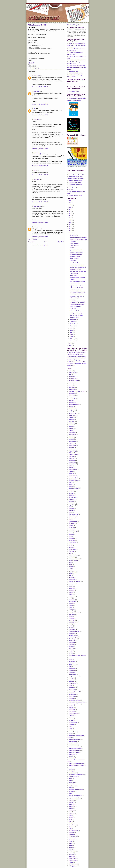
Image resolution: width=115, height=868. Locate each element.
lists (70, 576)
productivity (72, 674)
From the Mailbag (75, 263)
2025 (70, 201)
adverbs (71, 382)
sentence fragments (75, 750)
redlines (71, 708)
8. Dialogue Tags (73, 71)
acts (70, 375)
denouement (73, 462)
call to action (73, 416)
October (72, 322)
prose (71, 685)
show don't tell (73, 777)
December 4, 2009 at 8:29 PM (40, 148)
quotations (72, 698)
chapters (72, 419)
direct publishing (74, 479)
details (71, 468)
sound (71, 784)
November (73, 319)
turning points (73, 836)
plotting (71, 652)
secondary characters (75, 739)
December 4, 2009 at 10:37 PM (40, 175)
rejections (72, 711)
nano (70, 607)
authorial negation (74, 404)
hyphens (71, 551)
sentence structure (74, 752)
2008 (70, 343)
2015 (70, 220)
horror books (73, 550)
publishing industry (75, 691)
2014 (70, 222)
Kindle (71, 568)
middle (71, 592)
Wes (35, 170)
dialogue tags (73, 477)
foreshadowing (73, 522)
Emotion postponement (76, 252)
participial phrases (74, 631)
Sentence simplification (76, 254)
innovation (72, 557)
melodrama (72, 583)
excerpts (71, 501)
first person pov (73, 514)
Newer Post (31, 242)
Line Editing (72, 84)
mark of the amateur (75, 581)
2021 (70, 207)
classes (71, 425)
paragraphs (72, 630)
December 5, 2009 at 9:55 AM (40, 237)
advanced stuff (73, 378)
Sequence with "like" (76, 269)
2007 (70, 345)
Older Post (61, 242)
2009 (70, 233)
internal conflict (73, 561)
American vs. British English (77, 391)
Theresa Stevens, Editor (75, 195)
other (33, 68)
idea (70, 553)
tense (71, 816)
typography (72, 840)
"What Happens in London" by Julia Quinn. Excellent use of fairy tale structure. (76, 364)
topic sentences (73, 830)
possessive (72, 661)
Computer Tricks (74, 317)
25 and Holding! (74, 243)
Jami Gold (36, 119)
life (70, 570)
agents (71, 386)
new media (72, 615)
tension (71, 817)
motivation (72, 600)
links (70, 574)
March (72, 337)
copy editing (73, 451)
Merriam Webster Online (75, 180)
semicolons (72, 743)
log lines (71, 577)
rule (70, 726)
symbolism (72, 804)
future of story (73, 531)
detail (71, 466)
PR (70, 667)
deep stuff (72, 460)
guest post (72, 540)
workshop (72, 855)
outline (71, 626)
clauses (71, 429)
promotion (72, 680)
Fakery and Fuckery (75, 311)
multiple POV (73, 602)
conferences (73, 442)
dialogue (71, 473)
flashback (72, 518)
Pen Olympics (73, 639)
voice (71, 849)
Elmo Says (73, 261)
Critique (71, 453)
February (73, 339)
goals (71, 536)
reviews (71, 717)
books (71, 412)
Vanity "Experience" (75, 307)
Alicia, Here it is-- (74, 246)
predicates (72, 669)
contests (71, 447)
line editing (72, 572)
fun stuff (71, 529)
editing (71, 484)
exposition (72, 505)
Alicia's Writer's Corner (75, 173)
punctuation (72, 695)
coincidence (72, 434)
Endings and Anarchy (76, 313)
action (71, 371)
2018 (70, 214)
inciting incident (74, 555)
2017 (70, 216)
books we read (73, 414)
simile (71, 778)
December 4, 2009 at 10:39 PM (40, 202)
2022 (70, 205)
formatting (72, 523)
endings (71, 494)
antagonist (72, 393)
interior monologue (74, 559)
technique (72, 814)
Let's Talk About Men (76, 290)
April (72, 335)
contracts (72, 449)
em (34, 109)
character (72, 421)
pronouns (72, 682)
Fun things (73, 300)
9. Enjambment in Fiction (76, 73)
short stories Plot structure (77, 775)
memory (71, 587)
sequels (71, 756)
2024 (70, 203)
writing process (73, 866)
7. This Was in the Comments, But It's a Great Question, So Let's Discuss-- (76, 68)
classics (71, 427)
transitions (72, 832)
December (73, 235)
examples (72, 499)
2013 (70, 224)
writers (71, 862)
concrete (72, 440)
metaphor (72, 590)
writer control (73, 858)
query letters (73, 697)
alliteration (72, 390)
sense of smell (73, 745)
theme (71, 821)
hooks (71, 546)
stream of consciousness (76, 790)
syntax (71, 808)
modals (71, 594)
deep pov (72, 458)
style (70, 793)
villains (71, 845)
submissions (73, 797)
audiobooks (72, 399)
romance (72, 724)
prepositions (73, 670)
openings (72, 620)
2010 (70, 231)
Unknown (36, 76)
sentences (72, 754)
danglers (72, 456)
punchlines (72, 693)
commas (71, 438)
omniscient (72, 618)
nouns (71, 617)
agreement (72, 388)
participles (72, 633)
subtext (71, 803)
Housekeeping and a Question (78, 237)
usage (71, 842)
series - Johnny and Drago (76, 764)
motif (71, 598)
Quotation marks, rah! (76, 250)
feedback (72, 510)
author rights (73, 403)
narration (72, 609)
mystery (71, 603)
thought (71, 823)
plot (70, 650)
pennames (72, 641)
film (70, 512)
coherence (72, 432)
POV (70, 663)
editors (71, 486)
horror (71, 548)
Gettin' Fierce (73, 275)
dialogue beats (73, 475)
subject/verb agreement (76, 795)
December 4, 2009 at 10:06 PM (40, 166)
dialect (71, 471)
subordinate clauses (75, 799)
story (71, 788)
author (71, 401)
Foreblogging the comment (77, 302)
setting (71, 769)
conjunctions (73, 445)
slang (71, 780)
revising (71, 719)
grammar (72, 538)
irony (71, 564)
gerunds (71, 535)
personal (72, 644)
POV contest (73, 665)
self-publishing (73, 741)
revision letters (73, 723)
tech (70, 812)
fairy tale (71, 509)
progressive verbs (74, 676)
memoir (71, 585)
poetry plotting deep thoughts (77, 656)
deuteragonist (73, 470)
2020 (70, 209)
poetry (37, 68)
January (72, 341)
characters (72, 423)
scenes (71, 734)
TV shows (72, 838)
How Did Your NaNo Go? (77, 315)
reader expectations (75, 704)
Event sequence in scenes (77, 304)
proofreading (73, 683)
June (72, 330)
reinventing (72, 710)
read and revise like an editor (77, 702)
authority (72, 406)
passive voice (73, 635)
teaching (71, 810)
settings (71, 771)
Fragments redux (74, 284)
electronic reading (74, 488)
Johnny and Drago (74, 91)
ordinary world (73, 622)
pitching (71, 648)
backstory (72, 408)
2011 (70, 229)
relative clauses (73, 713)
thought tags (73, 825)
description (72, 464)
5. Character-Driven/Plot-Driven (77, 60)
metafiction (72, 589)
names (71, 605)
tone (70, 829)
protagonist (72, 687)
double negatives (74, 481)
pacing (71, 628)
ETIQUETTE (72, 497)
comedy (71, 436)
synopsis (72, 806)
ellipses (71, 490)
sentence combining (75, 747)
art (70, 397)
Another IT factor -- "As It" (77, 265)
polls (70, 659)
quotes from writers (75, 700)
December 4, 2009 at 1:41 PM (40, 115)
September (73, 324)
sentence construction (75, 749)
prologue (72, 678)
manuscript (72, 579)
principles (72, 672)
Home (46, 242)
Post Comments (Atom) (42, 245)
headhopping (73, 542)
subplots (72, 801)
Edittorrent (36, 91)
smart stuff (72, 782)
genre (71, 533)
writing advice (73, 864)
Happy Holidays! (74, 259)
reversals (72, 715)
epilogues (72, 496)
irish (70, 563)
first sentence (73, 516)
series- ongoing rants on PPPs (78, 765)
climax (71, 430)
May (71, 332)
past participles (73, 637)
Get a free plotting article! (74, 25)
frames (71, 525)
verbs (71, 844)
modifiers (72, 596)
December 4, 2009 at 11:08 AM (40, 87)
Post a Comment (32, 239)
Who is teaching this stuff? (77, 282)
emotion (71, 492)
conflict (71, 443)
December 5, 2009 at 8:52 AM (40, 222)
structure (72, 791)
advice (71, 384)
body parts (72, 410)
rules (70, 728)
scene (71, 730)
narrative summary (74, 613)
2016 (70, 218)
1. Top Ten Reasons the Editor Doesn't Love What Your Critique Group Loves (76, 45)
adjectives (72, 376)
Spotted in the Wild (75, 256)
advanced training (74, 380)
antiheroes (72, 395)
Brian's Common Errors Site (77, 175)
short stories (73, 773)
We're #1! (72, 248)
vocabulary (72, 847)
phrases (71, 646)
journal (71, 566)
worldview (72, 857)
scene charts (73, 732)
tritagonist (72, 834)
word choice (73, 851)
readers (71, 706)
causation (72, 417)
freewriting (72, 527)
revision (71, 721)
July (71, 328)
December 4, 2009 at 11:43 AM (40, 104)
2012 (70, 227)
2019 (70, 211)
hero (70, 544)
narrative (72, 611)
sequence (72, 758)
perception (72, 643)
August (72, 326)
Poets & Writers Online (75, 182)
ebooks (71, 482)
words (71, 853)
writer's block (73, 860)
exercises (72, 503)
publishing (72, 689)
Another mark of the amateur (78, 267)
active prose (73, 373)
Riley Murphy (37, 153)
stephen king (73, 786)
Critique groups (73, 455)
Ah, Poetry (73, 309)
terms (71, 819)
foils (70, 520)
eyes (70, 507)
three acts (72, 827)
